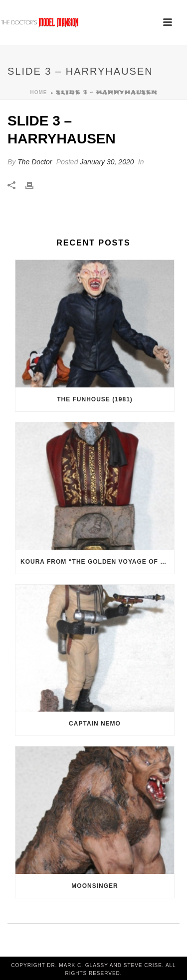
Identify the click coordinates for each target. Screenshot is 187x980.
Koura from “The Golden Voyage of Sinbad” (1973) (97, 562)
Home (39, 92)
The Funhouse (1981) (95, 399)
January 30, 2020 (107, 162)
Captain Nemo (95, 724)
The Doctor (35, 162)
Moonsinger (94, 886)
